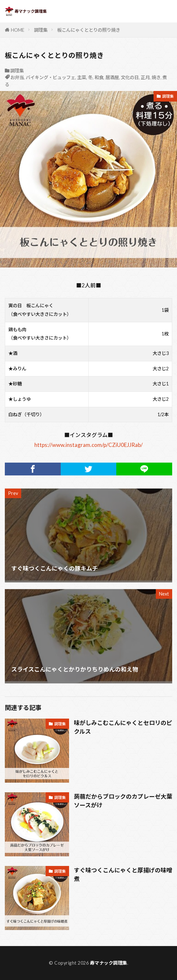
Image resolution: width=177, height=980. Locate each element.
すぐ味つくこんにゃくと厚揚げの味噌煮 (123, 874)
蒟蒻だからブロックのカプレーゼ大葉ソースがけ (123, 801)
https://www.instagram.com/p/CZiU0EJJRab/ (88, 445)
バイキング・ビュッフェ (50, 77)
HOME (18, 30)
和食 (99, 77)
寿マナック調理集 (109, 963)
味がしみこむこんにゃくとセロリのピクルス (123, 727)
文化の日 (130, 77)
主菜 (82, 77)
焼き (156, 77)
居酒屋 (112, 77)
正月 (145, 77)
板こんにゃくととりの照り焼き (89, 30)
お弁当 (17, 77)
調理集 (41, 30)
